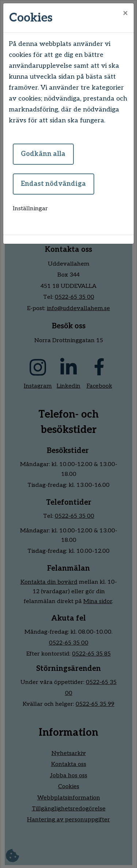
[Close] (125, 13)
